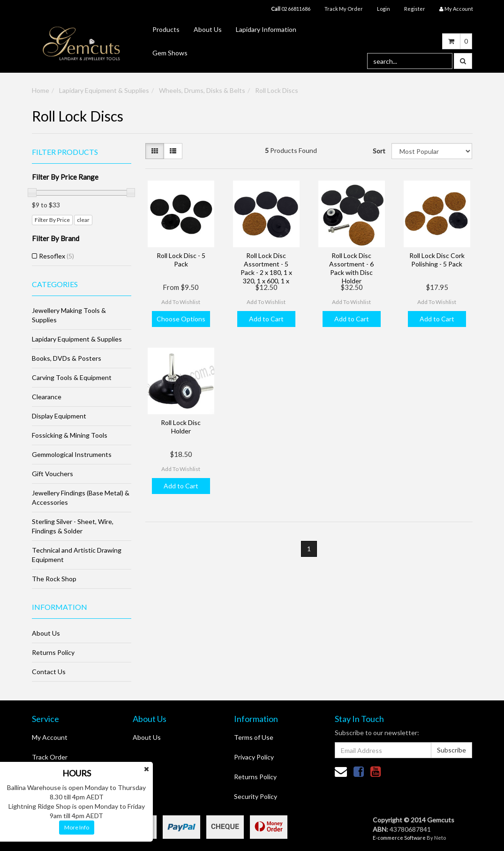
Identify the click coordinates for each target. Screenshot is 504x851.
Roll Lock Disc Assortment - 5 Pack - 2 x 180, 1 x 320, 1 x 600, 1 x (266, 268)
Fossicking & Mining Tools (70, 435)
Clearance (47, 397)
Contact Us (49, 672)
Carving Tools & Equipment (72, 377)
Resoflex (56, 256)
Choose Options (181, 319)
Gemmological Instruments (72, 454)
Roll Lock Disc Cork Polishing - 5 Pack (437, 260)
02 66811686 (291, 9)
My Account (50, 737)
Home (41, 90)
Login (384, 9)
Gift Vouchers (53, 474)
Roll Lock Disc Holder (181, 427)
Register (415, 9)
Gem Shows (170, 53)
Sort (379, 151)
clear (83, 220)
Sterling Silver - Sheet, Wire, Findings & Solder (73, 526)
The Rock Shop (54, 579)
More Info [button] (77, 827)
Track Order (50, 757)
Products (166, 29)
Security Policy (256, 796)
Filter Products (65, 152)
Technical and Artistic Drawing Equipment (77, 555)
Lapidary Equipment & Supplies (104, 90)
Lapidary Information (266, 29)
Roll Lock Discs (277, 90)
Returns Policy (53, 652)
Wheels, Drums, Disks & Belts (202, 90)
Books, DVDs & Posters (67, 358)
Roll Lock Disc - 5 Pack (181, 260)
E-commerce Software (399, 838)
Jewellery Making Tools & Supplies (69, 315)
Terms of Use (254, 737)
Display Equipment (59, 416)
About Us (208, 29)
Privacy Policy (254, 757)
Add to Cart (266, 319)
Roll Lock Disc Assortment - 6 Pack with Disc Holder (351, 268)
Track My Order (344, 9)
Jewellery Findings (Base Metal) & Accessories (81, 498)
